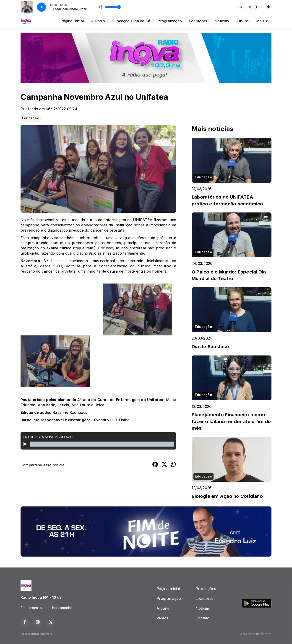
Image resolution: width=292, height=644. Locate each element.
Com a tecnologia (255, 634)
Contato (203, 618)
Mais (262, 21)
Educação (31, 118)
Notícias (222, 21)
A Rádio (98, 21)
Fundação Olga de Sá (131, 21)
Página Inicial (72, 21)
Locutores (198, 21)
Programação (170, 21)
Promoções (206, 589)
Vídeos (162, 618)
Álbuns (242, 21)
